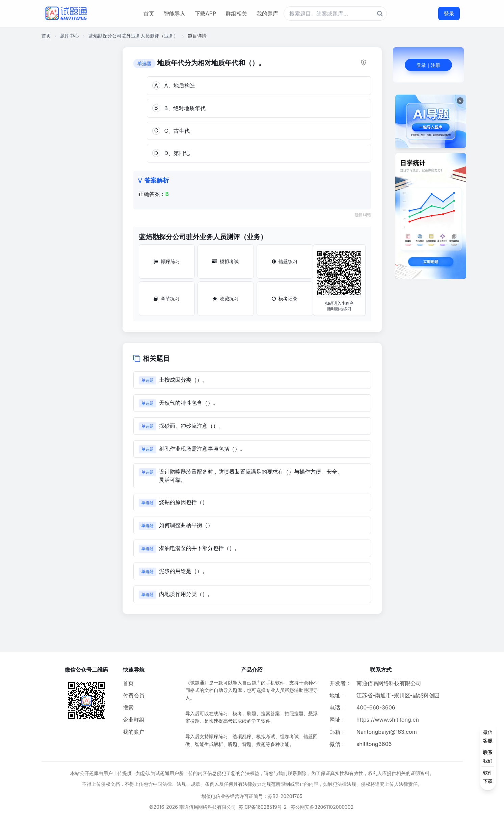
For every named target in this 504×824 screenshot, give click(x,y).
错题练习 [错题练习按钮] (285, 261)
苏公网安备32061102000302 (322, 807)
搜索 (128, 707)
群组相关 (236, 14)
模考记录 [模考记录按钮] (285, 298)
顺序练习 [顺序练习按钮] (167, 261)
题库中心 (70, 36)
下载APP (205, 14)
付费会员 (134, 695)
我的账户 (134, 732)
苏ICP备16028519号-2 (263, 807)
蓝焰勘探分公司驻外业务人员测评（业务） (133, 36)
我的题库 (267, 14)
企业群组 (134, 720)
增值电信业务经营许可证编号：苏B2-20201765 (252, 796)
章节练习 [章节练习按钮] (167, 298)
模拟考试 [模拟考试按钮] (226, 261)
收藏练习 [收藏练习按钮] (226, 298)
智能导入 (175, 14)
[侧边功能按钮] (488, 756)
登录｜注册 (428, 65)
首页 (149, 14)
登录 (449, 14)
